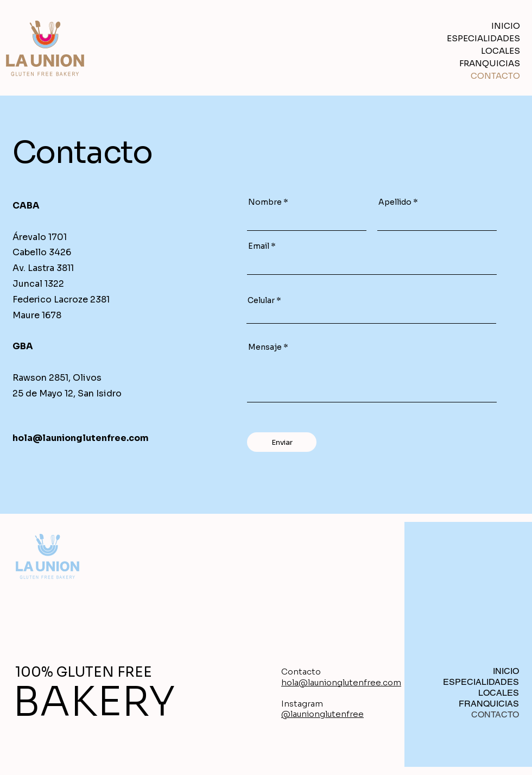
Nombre (265, 202)
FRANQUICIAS (490, 63)
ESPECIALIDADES (488, 38)
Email (259, 246)
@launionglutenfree (322, 714)
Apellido (395, 202)
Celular (261, 300)
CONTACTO (495, 76)
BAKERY (94, 702)
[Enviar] (282, 442)
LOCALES (501, 51)
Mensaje (265, 347)
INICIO (506, 26)
